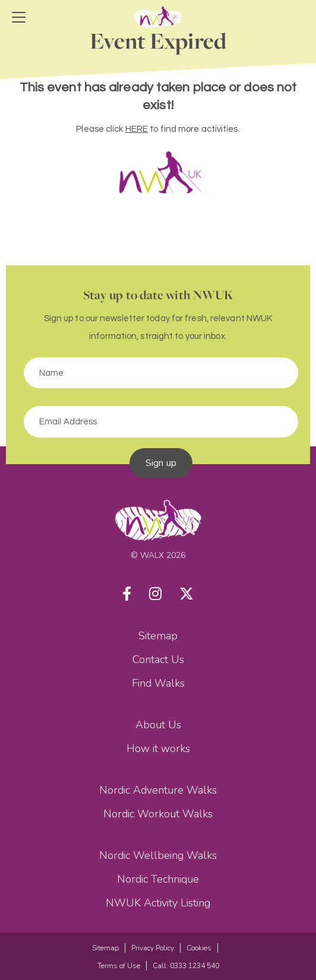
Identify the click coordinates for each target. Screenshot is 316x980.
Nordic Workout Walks (158, 814)
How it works (158, 749)
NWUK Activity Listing (158, 903)
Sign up (161, 463)
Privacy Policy (153, 948)
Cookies (199, 948)
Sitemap (158, 636)
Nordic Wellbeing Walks (158, 855)
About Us (158, 725)
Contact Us (158, 659)
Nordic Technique (158, 879)
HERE (137, 129)
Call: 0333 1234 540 (186, 966)
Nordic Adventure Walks (158, 790)
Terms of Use (119, 966)
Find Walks (158, 683)
